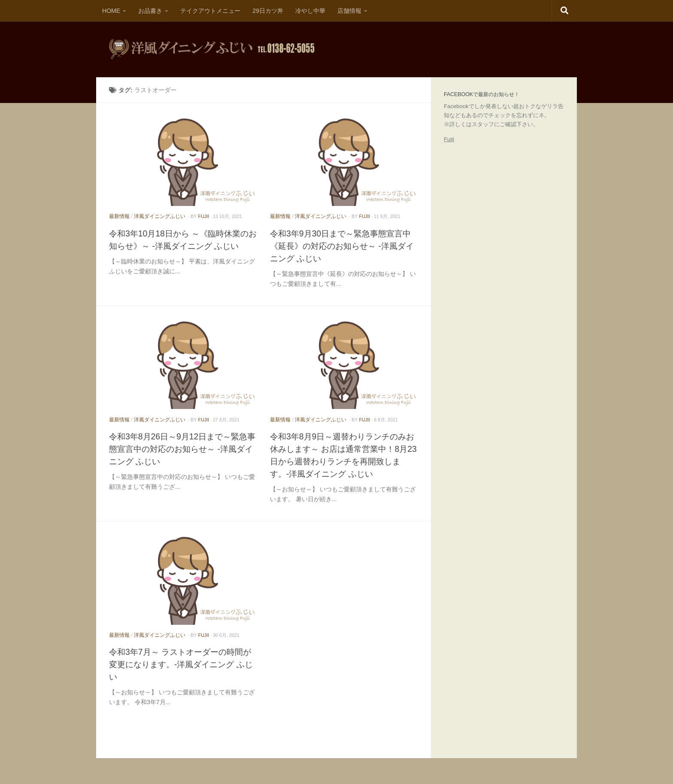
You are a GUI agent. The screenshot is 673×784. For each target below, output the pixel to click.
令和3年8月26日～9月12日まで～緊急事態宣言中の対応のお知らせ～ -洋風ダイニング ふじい (182, 449)
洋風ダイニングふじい (160, 216)
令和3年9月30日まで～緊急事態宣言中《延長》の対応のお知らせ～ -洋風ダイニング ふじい (342, 246)
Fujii (449, 139)
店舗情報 (349, 11)
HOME (111, 11)
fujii (203, 216)
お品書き (150, 11)
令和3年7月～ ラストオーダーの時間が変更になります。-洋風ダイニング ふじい (181, 664)
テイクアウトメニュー (210, 11)
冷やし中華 (310, 11)
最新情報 (119, 216)
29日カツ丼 (268, 11)
